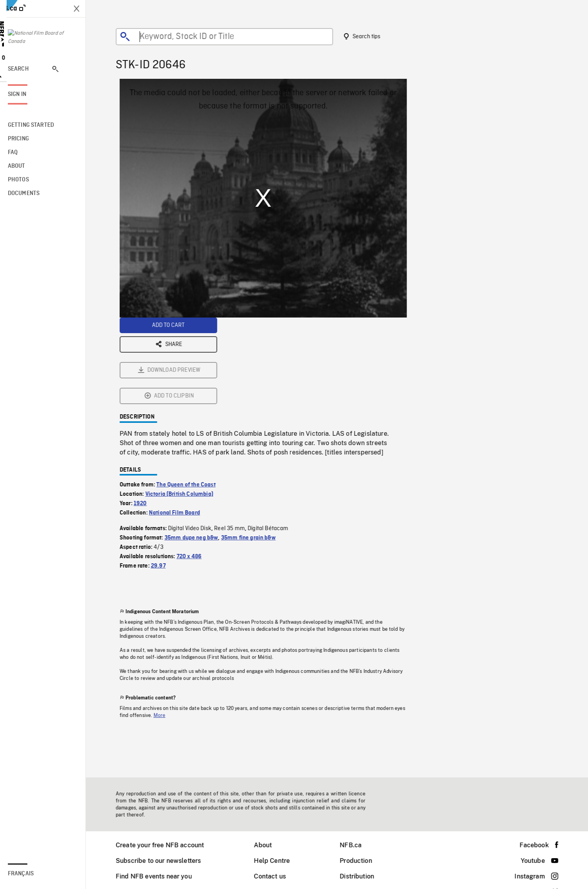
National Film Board (180, 426)
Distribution (362, 876)
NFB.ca (356, 845)
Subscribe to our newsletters (163, 861)
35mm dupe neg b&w (197, 451)
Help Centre (277, 861)
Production (361, 861)
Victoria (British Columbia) (185, 408)
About (268, 845)
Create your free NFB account (165, 845)
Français (31, 874)
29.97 (163, 479)
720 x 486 (194, 470)
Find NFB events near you (159, 876)
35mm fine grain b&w (254, 451)
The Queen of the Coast (191, 398)
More (165, 629)
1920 (146, 417)
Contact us (275, 876)
